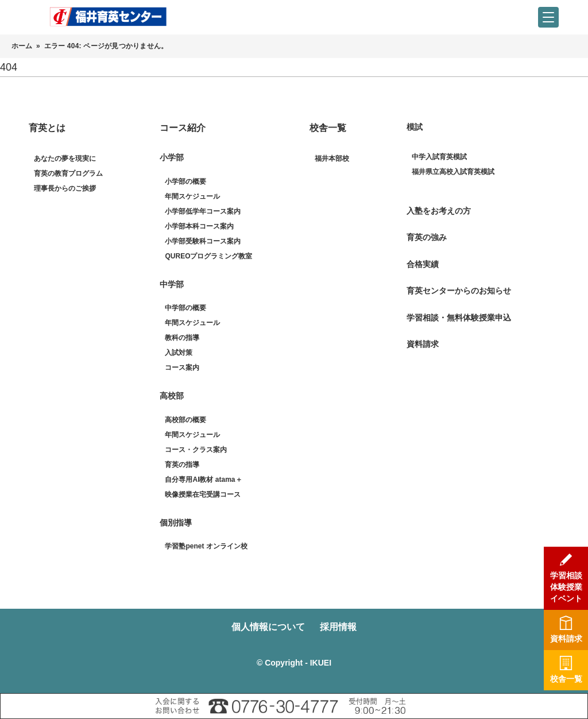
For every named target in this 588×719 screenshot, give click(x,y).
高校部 (172, 396)
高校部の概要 (185, 420)
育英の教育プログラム (68, 173)
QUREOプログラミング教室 (208, 256)
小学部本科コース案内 (199, 226)
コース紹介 (183, 128)
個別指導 (176, 523)
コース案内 (182, 368)
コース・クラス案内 (196, 450)
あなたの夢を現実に (65, 159)
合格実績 (423, 264)
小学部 (172, 157)
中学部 (172, 284)
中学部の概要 (185, 308)
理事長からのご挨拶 (65, 188)
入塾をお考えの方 (439, 211)
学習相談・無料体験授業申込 (459, 318)
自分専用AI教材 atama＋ (203, 480)
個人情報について (267, 627)
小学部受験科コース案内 (203, 241)
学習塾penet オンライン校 (206, 546)
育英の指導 (182, 465)
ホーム (22, 46)
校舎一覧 (328, 128)
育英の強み (427, 237)
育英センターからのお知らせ (459, 291)
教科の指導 (182, 338)
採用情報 (339, 627)
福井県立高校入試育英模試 (453, 172)
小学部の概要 (185, 181)
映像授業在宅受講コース (203, 494)
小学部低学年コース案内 (203, 211)
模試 (415, 127)
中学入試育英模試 (439, 157)
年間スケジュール (192, 196)
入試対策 (179, 353)
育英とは (47, 128)
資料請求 (423, 344)
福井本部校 (332, 159)
